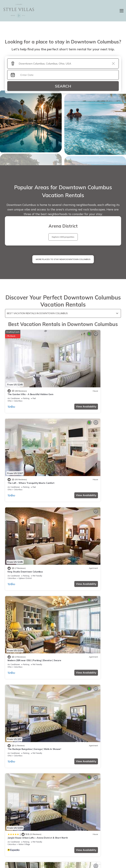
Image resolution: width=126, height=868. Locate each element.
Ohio (10, 377)
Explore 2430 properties (63, 237)
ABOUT (92, 837)
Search (63, 86)
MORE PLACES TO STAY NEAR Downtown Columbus (63, 259)
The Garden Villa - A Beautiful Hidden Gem (30, 371)
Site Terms (92, 849)
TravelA (73, 857)
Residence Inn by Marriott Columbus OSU (88, 567)
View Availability (47, 383)
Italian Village (83, 508)
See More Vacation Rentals (63, 596)
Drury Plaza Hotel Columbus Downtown (28, 567)
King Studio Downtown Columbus (25, 436)
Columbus (18, 377)
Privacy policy (67, 849)
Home (67, 837)
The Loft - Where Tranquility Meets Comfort (90, 371)
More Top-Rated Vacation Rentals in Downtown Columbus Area (63, 808)
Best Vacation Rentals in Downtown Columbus (37, 313)
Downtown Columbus (28, 573)
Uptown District (25, 443)
